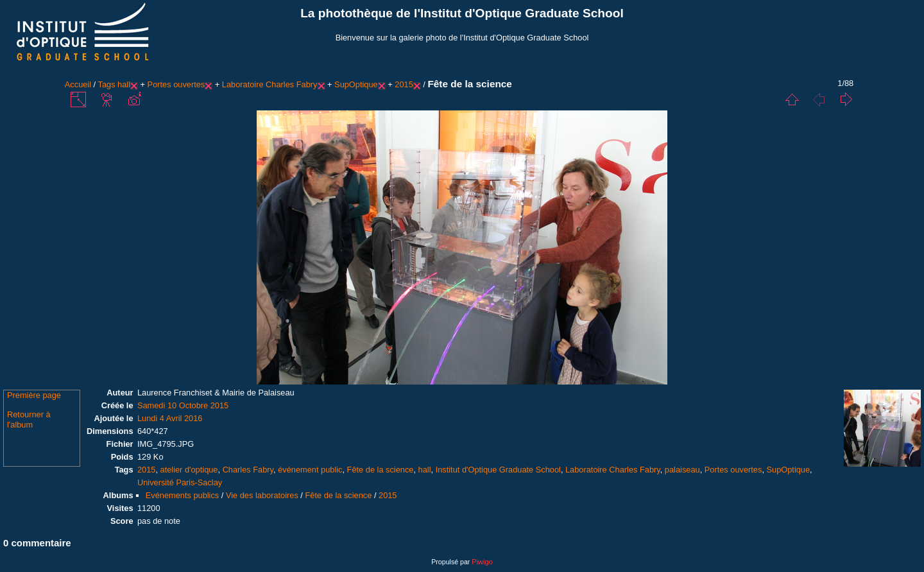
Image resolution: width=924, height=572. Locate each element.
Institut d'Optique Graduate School (498, 470)
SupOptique (356, 84)
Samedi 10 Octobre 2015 (183, 405)
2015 (404, 84)
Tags (107, 84)
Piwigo (482, 562)
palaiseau (682, 470)
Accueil (78, 84)
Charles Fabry (248, 470)
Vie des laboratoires (262, 495)
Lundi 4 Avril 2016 (170, 418)
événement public (310, 470)
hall (124, 84)
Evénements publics (183, 495)
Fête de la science (381, 470)
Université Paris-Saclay (180, 482)
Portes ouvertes (176, 84)
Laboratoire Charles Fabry (270, 84)
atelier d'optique (189, 470)
